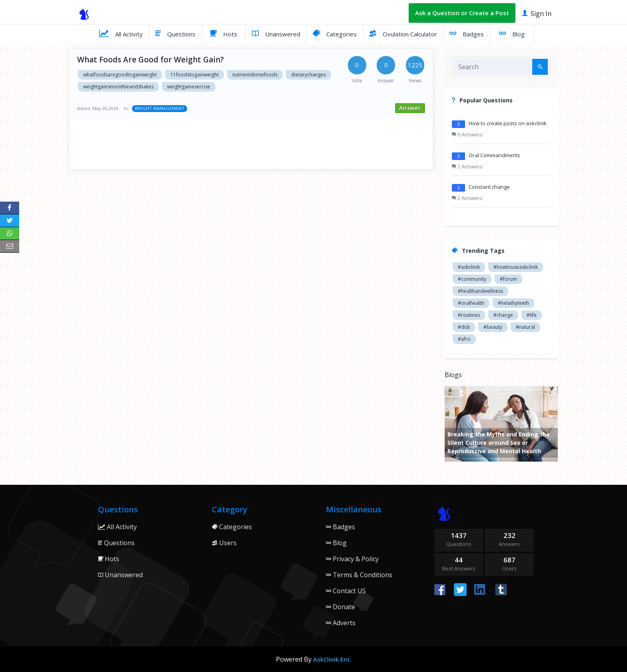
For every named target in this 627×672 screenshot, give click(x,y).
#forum (508, 279)
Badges (467, 33)
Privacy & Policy (352, 559)
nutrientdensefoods (255, 75)
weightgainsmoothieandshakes (118, 87)
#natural (525, 327)
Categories (335, 33)
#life (532, 315)
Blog (512, 33)
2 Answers (467, 166)
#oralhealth (471, 303)
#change (503, 315)
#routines (469, 315)
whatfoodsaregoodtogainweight (120, 75)
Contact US (346, 591)
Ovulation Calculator (403, 33)
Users (224, 543)
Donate (340, 607)
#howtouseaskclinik (516, 267)
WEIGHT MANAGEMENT (160, 108)
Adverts (341, 623)
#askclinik (469, 267)
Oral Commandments (494, 155)
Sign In (537, 13)
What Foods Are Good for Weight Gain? (151, 60)
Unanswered (276, 33)
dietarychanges (309, 75)
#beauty (493, 327)
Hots (224, 33)
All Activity (121, 33)
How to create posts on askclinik (508, 123)
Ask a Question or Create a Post (462, 13)
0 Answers (467, 134)
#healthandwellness (480, 291)
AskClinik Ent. (332, 659)
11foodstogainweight (195, 75)
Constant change (489, 187)
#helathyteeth (513, 303)
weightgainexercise (189, 87)
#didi (464, 327)
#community (472, 279)
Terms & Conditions (359, 575)
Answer (410, 108)
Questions (175, 33)
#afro (464, 339)
